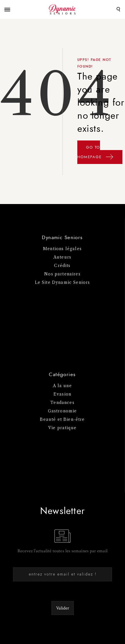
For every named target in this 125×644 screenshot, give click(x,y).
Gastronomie (63, 411)
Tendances (62, 403)
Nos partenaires (62, 274)
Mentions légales (62, 249)
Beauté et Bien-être (62, 419)
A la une (62, 386)
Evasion (62, 394)
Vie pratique (62, 428)
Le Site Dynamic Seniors (63, 282)
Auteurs (62, 257)
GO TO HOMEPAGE (95, 154)
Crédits (62, 266)
